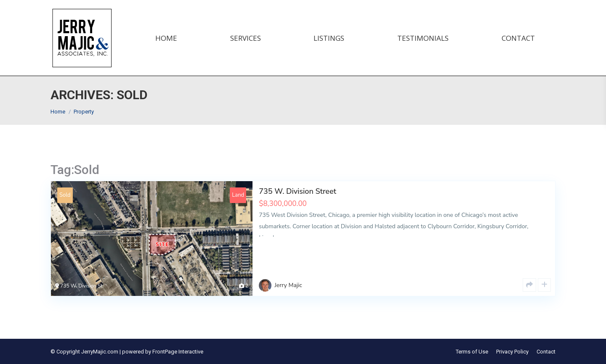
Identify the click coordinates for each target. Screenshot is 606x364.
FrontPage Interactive (178, 352)
